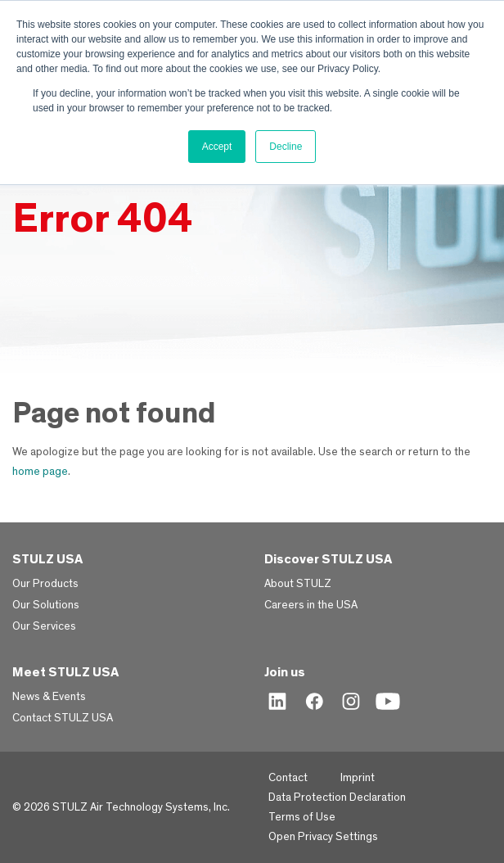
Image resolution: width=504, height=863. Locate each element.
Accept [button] (217, 147)
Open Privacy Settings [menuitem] (323, 837)
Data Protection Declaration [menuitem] (337, 797)
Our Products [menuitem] (45, 584)
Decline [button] (286, 147)
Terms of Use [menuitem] (302, 817)
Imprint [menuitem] (358, 778)
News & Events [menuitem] (49, 697)
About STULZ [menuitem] (298, 584)
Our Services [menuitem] (44, 626)
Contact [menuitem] (288, 778)
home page (40, 472)
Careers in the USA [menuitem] (311, 605)
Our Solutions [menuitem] (46, 605)
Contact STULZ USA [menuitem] (63, 718)
